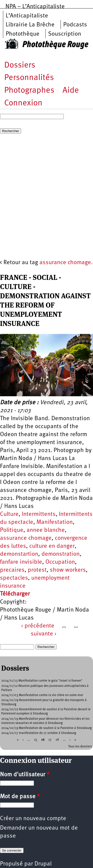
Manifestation (55, 522)
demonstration (61, 554)
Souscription (65, 34)
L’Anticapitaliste (27, 16)
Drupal (43, 864)
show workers (68, 570)
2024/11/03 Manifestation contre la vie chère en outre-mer (42, 695)
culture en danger (52, 546)
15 (36, 740)
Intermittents (39, 514)
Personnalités (29, 78)
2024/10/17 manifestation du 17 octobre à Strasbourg (39, 733)
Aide (71, 91)
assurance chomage (26, 538)
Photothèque (23, 34)
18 (57, 740)
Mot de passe (20, 797)
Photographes (29, 91)
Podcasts (75, 25)
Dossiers (20, 65)
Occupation (60, 562)
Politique (12, 530)
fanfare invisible (21, 562)
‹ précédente (38, 626)
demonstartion (19, 554)
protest (37, 570)
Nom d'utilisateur (25, 775)
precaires (12, 570)
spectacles (14, 578)
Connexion (23, 103)
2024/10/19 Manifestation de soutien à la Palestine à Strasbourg (46, 728)
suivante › (44, 634)
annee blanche (46, 530)
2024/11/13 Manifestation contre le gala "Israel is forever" (42, 681)
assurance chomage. (66, 263)
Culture (9, 514)
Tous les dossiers (80, 747)
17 (50, 740)
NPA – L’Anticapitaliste (35, 7)
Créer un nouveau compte (33, 819)
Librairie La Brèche (30, 25)
